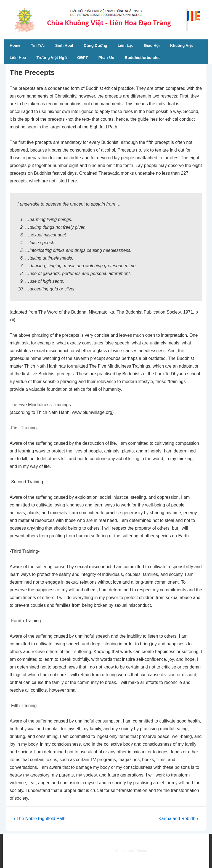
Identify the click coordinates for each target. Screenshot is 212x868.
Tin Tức (38, 45)
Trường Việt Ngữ (51, 58)
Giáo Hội (152, 45)
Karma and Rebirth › (178, 819)
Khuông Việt (181, 45)
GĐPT (83, 58)
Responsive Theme (131, 851)
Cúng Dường (95, 45)
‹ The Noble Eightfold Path (40, 819)
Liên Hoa (18, 58)
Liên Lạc (125, 45)
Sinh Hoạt (64, 45)
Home (15, 45)
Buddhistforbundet (142, 58)
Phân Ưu (106, 58)
